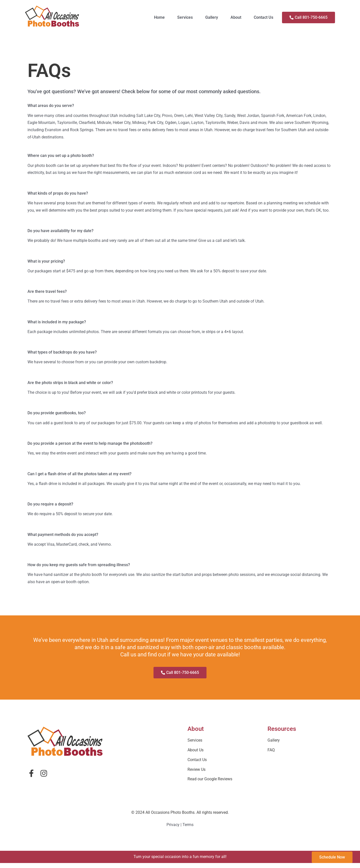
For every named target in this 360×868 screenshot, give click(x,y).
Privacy (173, 825)
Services (185, 17)
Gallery (212, 17)
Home (159, 17)
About (236, 17)
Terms (188, 825)
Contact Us (263, 17)
